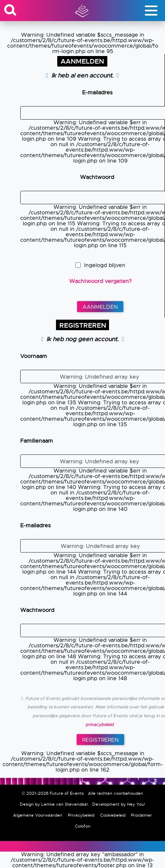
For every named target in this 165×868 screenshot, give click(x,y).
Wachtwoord (97, 177)
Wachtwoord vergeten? (100, 281)
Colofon (83, 826)
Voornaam (34, 356)
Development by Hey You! (119, 804)
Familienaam (37, 441)
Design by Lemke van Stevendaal (54, 804)
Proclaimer (141, 815)
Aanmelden (100, 307)
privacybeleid (100, 725)
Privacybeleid (81, 815)
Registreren (100, 740)
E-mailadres (97, 92)
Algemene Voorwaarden (38, 815)
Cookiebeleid (113, 815)
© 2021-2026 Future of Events (53, 793)
